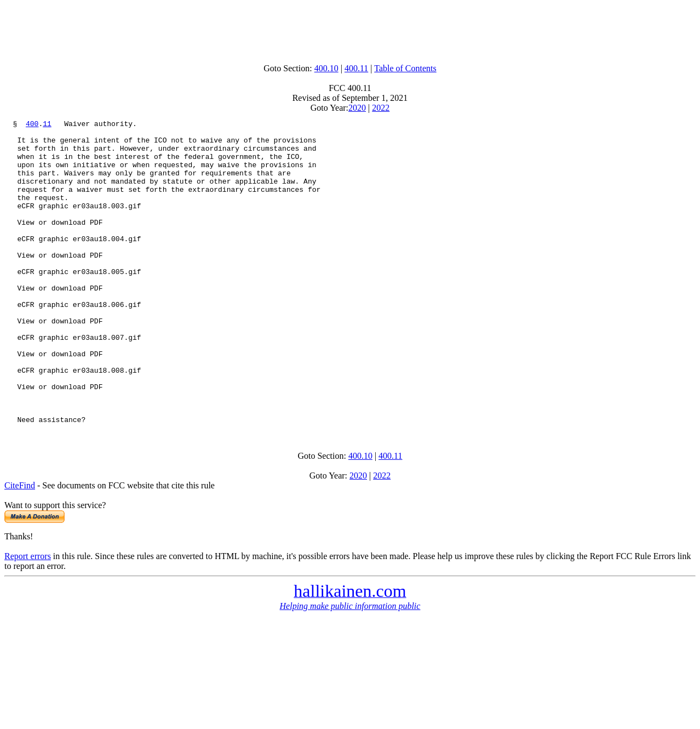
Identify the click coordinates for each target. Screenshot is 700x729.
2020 (357, 108)
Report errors (28, 617)
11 (47, 125)
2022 (381, 108)
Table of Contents (405, 68)
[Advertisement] (350, 29)
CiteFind (20, 546)
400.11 (356, 68)
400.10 (326, 68)
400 (32, 125)
